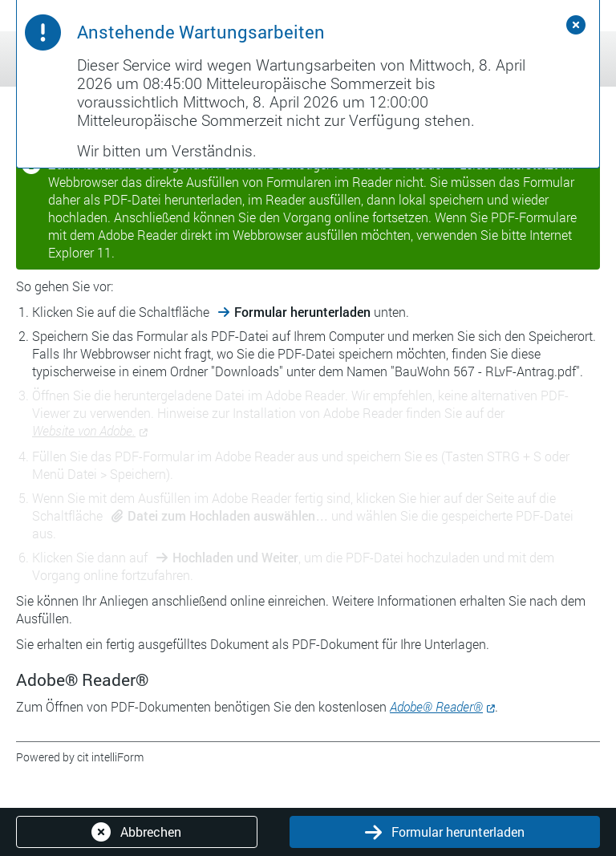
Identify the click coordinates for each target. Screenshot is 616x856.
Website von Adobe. (84, 430)
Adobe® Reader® (436, 706)
